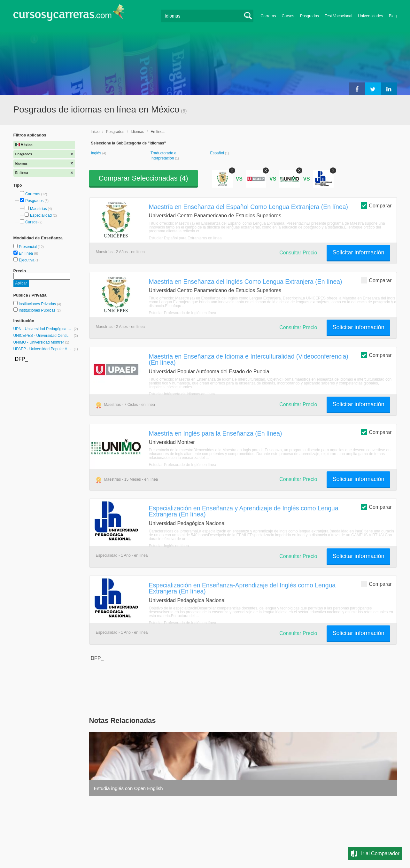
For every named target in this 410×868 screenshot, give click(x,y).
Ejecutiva (27, 260)
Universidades (371, 16)
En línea (26, 253)
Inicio (95, 132)
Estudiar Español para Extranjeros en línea (185, 238)
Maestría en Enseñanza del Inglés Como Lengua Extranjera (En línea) (246, 282)
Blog (393, 16)
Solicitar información (358, 252)
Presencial (28, 247)
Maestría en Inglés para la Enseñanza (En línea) (216, 433)
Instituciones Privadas (40, 304)
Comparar (376, 205)
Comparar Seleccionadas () (143, 178)
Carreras (268, 16)
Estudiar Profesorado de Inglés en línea (183, 313)
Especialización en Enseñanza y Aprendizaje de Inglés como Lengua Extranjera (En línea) (244, 511)
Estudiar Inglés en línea (169, 546)
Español (217, 153)
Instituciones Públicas (40, 310)
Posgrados (309, 16)
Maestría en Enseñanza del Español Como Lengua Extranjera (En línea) (248, 207)
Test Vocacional (338, 16)
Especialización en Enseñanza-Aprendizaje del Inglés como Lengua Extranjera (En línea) (242, 588)
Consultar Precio (298, 253)
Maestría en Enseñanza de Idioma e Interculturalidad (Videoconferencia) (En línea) (249, 359)
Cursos (288, 16)
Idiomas (137, 132)
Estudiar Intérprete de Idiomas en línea (182, 394)
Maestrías (39, 209)
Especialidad (41, 215)
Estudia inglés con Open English (128, 788)
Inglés (97, 153)
